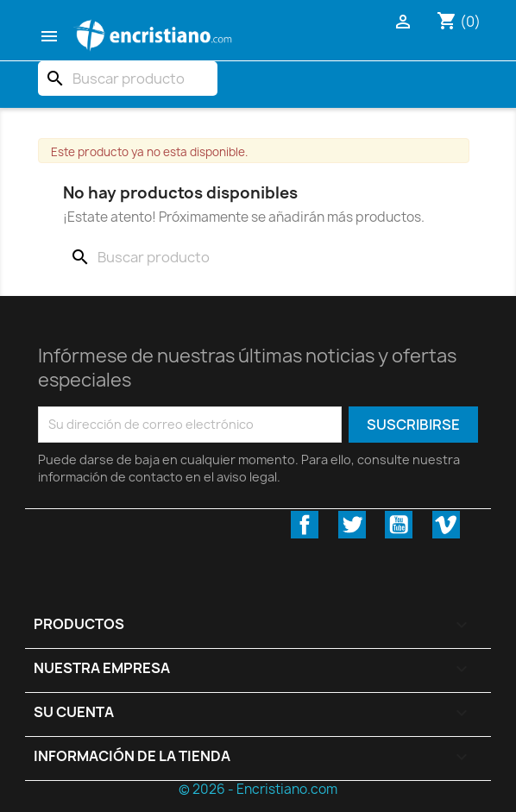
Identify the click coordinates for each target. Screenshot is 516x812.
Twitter (352, 525)
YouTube (399, 525)
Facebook (305, 525)
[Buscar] (128, 79)
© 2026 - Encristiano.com (258, 789)
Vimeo (446, 525)
